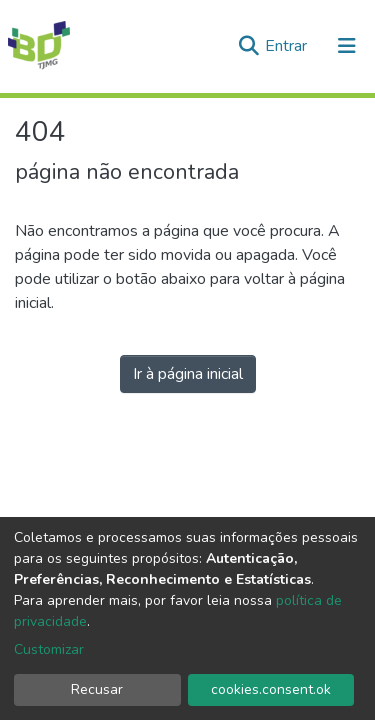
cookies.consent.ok (271, 689)
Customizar (49, 649)
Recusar (97, 689)
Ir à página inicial (188, 374)
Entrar (288, 46)
